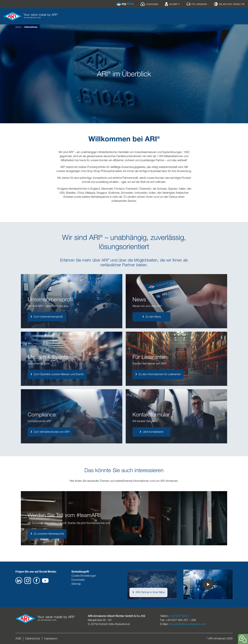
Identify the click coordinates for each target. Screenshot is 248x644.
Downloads (78, 580)
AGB (18, 638)
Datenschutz (33, 638)
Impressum (51, 638)
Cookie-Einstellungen (84, 576)
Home (18, 27)
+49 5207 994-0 (179, 616)
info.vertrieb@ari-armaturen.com (187, 624)
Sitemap (76, 584)
